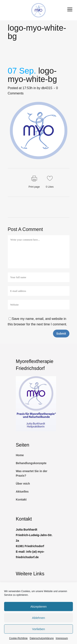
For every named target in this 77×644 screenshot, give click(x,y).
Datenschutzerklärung (42, 638)
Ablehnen (38, 618)
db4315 (47, 88)
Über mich (23, 484)
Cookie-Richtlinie (18, 638)
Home (20, 455)
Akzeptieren (38, 606)
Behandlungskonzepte (31, 463)
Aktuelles (22, 492)
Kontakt (21, 500)
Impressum (62, 638)
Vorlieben (38, 629)
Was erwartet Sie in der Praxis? (32, 473)
